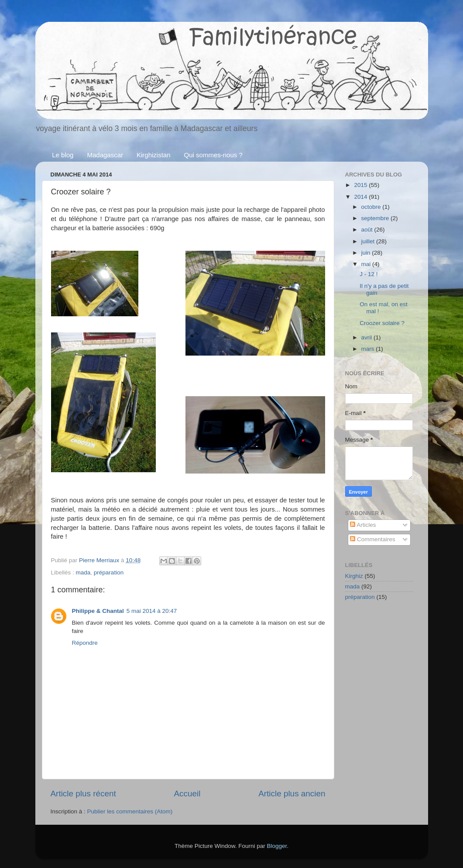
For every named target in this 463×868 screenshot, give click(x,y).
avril (368, 337)
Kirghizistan (154, 155)
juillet (369, 241)
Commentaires (373, 539)
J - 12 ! (369, 274)
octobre (372, 207)
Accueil (187, 794)
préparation (109, 572)
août (368, 230)
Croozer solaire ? (382, 323)
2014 (361, 197)
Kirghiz (354, 576)
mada (83, 572)
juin (367, 253)
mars (369, 349)
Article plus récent (83, 794)
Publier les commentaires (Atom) (130, 811)
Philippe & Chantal (98, 611)
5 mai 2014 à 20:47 (152, 611)
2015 (361, 185)
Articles (363, 525)
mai (367, 264)
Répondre (85, 643)
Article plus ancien (292, 794)
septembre (376, 218)
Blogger (277, 846)
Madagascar (105, 155)
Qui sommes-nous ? (213, 155)
